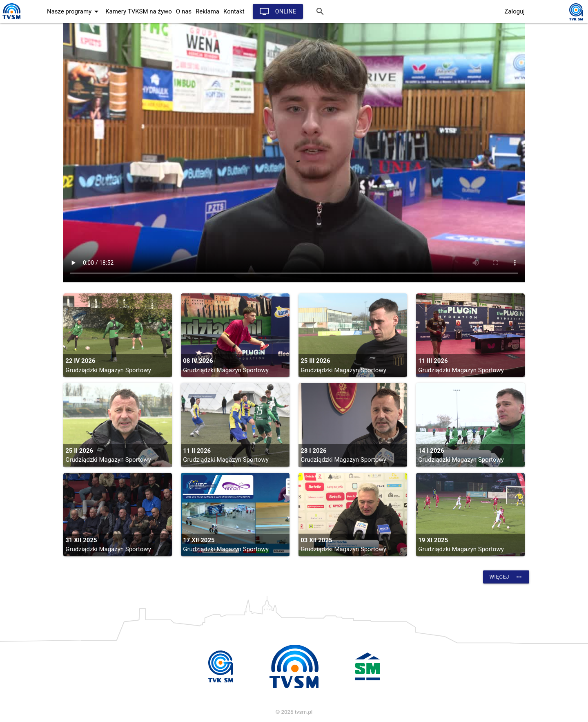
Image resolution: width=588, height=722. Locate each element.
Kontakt (234, 11)
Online (278, 11)
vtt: (294, 153)
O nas (184, 11)
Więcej (506, 577)
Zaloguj (514, 11)
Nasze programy (74, 11)
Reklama (207, 11)
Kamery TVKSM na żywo (139, 11)
